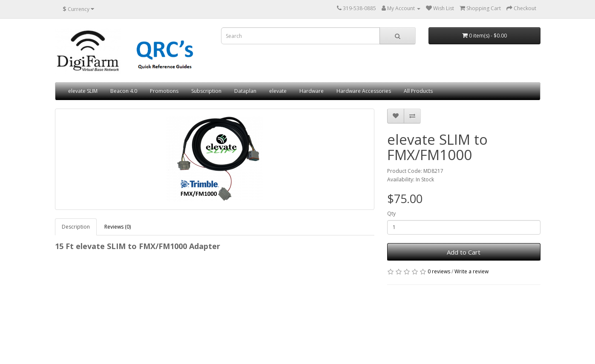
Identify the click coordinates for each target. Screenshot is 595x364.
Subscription (206, 91)
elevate (278, 91)
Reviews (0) (118, 227)
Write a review (471, 271)
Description (76, 227)
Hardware (312, 91)
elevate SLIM (83, 91)
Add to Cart (464, 252)
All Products (418, 91)
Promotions (164, 91)
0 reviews (439, 271)
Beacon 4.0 (124, 91)
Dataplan (245, 91)
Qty (391, 214)
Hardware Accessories (364, 91)
